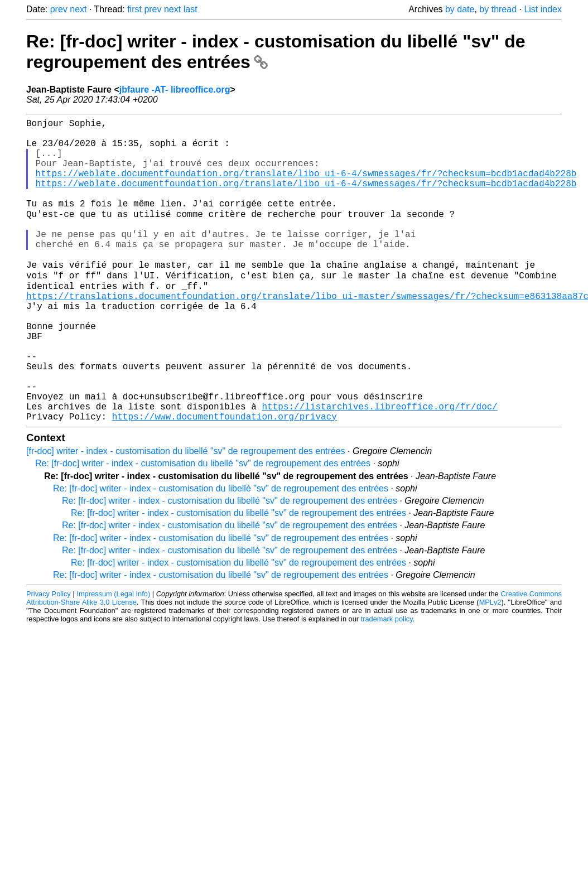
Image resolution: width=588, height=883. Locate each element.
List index (543, 9)
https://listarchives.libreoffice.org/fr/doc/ (379, 469)
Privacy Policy (49, 658)
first (134, 9)
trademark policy (387, 684)
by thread (498, 9)
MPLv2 (490, 667)
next (78, 9)
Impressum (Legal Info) (113, 658)
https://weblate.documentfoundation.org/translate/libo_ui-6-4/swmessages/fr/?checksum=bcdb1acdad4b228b (306, 186)
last (191, 9)
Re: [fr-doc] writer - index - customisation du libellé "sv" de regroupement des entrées (203, 528)
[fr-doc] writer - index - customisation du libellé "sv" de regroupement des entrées (186, 516)
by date (460, 9)
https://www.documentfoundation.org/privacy (225, 481)
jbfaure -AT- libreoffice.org (175, 90)
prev (59, 9)
